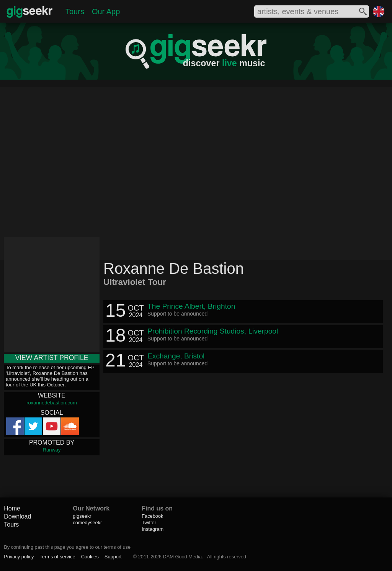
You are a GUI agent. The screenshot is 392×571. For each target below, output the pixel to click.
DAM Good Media (182, 557)
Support (113, 557)
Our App (106, 11)
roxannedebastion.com (52, 403)
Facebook (152, 516)
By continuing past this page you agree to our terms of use (67, 547)
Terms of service (57, 557)
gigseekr (82, 516)
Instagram (153, 529)
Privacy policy (19, 557)
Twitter (149, 523)
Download (17, 516)
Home (12, 508)
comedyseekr (87, 523)
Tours (75, 11)
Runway (52, 450)
